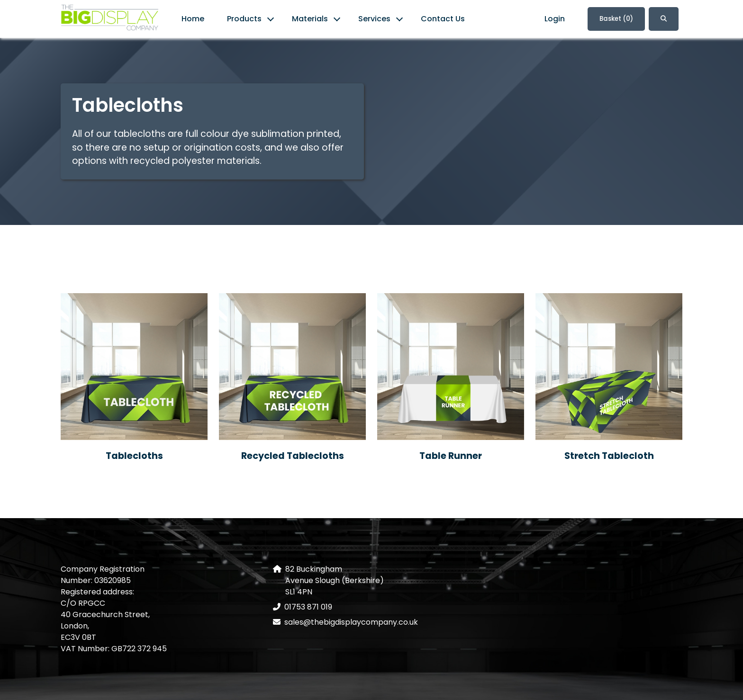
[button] (664, 19)
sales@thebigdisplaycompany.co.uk (351, 622)
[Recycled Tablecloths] (292, 367)
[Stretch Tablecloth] (609, 367)
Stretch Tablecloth (609, 456)
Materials (310, 19)
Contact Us (443, 19)
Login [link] (555, 19)
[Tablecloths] (134, 367)
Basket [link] (616, 19)
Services (374, 19)
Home (193, 19)
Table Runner (451, 456)
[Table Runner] (451, 367)
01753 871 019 (308, 607)
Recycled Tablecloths (293, 456)
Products (244, 19)
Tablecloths (134, 456)
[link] (110, 19)
